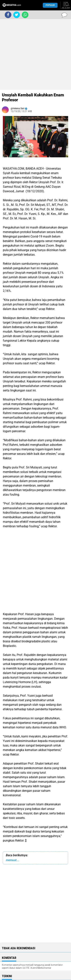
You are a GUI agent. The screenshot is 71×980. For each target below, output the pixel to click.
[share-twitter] (17, 15)
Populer (50, 5)
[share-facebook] (8, 15)
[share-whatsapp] (25, 15)
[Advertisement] (35, 54)
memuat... (13, 860)
